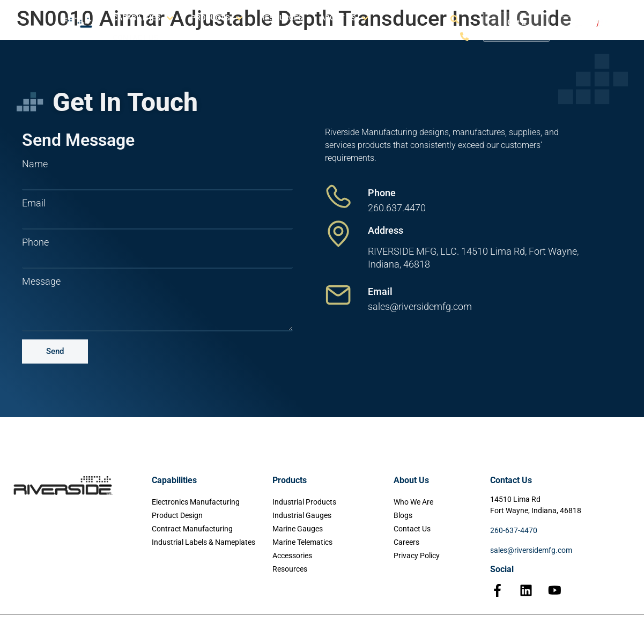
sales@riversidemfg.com (531, 550)
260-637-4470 (514, 530)
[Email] (338, 295)
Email (34, 203)
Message (41, 282)
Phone (35, 242)
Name (35, 164)
